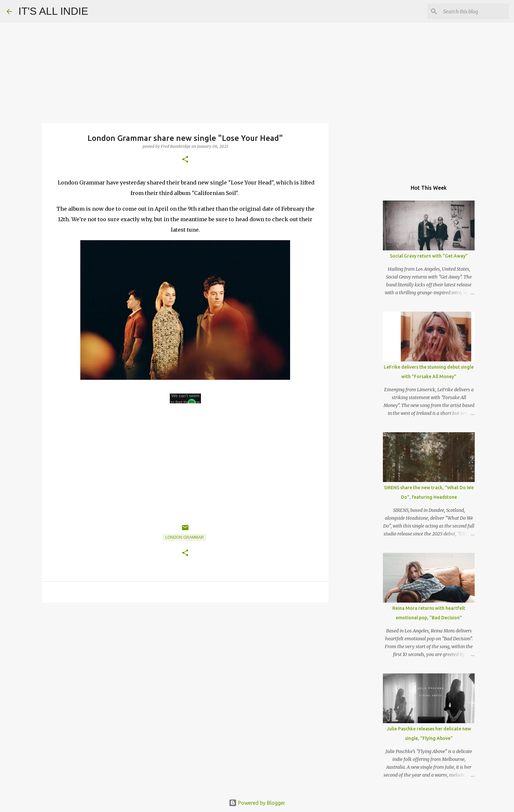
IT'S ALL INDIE (53, 11)
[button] (185, 160)
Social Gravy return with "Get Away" (429, 256)
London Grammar (184, 537)
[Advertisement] (185, 658)
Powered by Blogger (257, 803)
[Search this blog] (474, 11)
